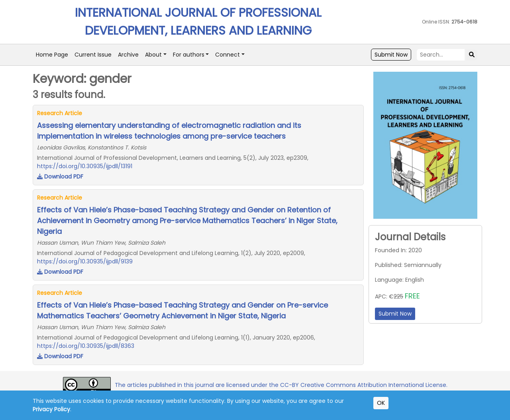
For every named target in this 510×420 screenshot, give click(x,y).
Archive (128, 55)
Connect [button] (228, 55)
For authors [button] (189, 55)
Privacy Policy (51, 409)
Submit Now (391, 55)
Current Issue (93, 55)
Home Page (52, 55)
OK (381, 403)
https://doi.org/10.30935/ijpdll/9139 (85, 261)
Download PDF (60, 177)
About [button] (153, 55)
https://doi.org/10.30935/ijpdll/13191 (85, 166)
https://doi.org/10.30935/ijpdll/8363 (86, 346)
